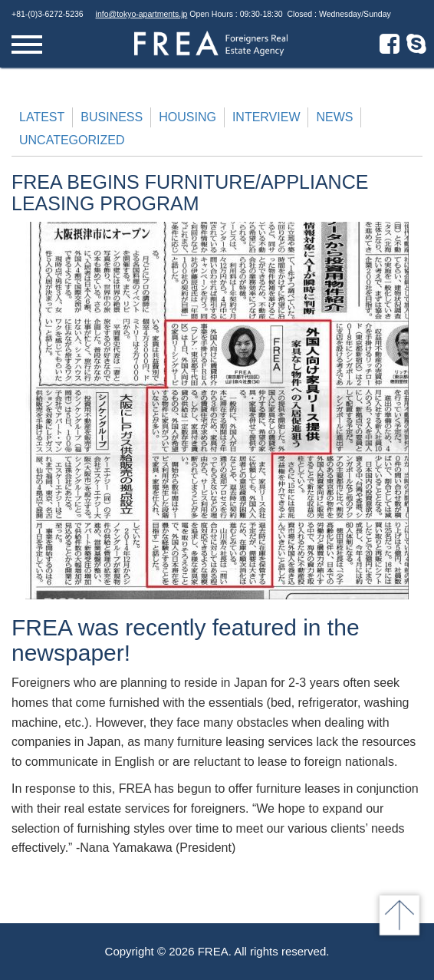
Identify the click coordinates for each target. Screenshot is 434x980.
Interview (266, 117)
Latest (42, 117)
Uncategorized (72, 140)
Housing (187, 117)
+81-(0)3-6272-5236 (48, 14)
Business (112, 117)
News (334, 117)
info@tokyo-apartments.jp (142, 14)
